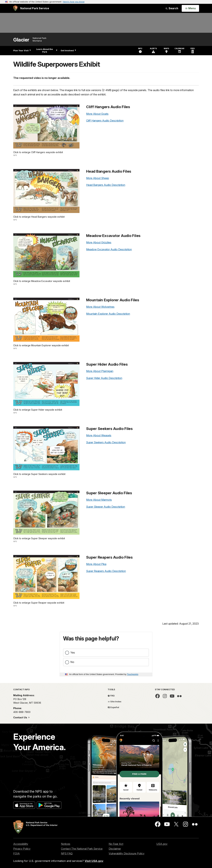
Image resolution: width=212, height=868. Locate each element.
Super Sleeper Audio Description (106, 507)
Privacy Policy (22, 849)
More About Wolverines (100, 307)
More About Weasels (99, 435)
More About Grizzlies (99, 242)
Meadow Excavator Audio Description (109, 249)
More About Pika (96, 564)
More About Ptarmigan (100, 371)
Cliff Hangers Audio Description (105, 121)
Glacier (21, 40)
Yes (73, 653)
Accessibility (21, 844)
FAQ (111, 696)
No (72, 662)
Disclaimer (115, 849)
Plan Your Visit (22, 51)
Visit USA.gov (94, 861)
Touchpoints (133, 674)
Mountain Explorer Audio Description (108, 314)
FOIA (16, 853)
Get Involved (68, 51)
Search (172, 8)
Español (113, 707)
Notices (66, 844)
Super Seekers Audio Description (106, 442)
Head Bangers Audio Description (106, 185)
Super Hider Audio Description (104, 378)
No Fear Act (116, 844)
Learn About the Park (47, 51)
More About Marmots (99, 500)
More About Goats (97, 114)
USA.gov (162, 844)
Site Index (115, 701)
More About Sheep (98, 178)
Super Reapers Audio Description (106, 571)
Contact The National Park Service (82, 849)
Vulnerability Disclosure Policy (127, 853)
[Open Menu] (190, 8)
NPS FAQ (67, 853)
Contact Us (21, 717)
